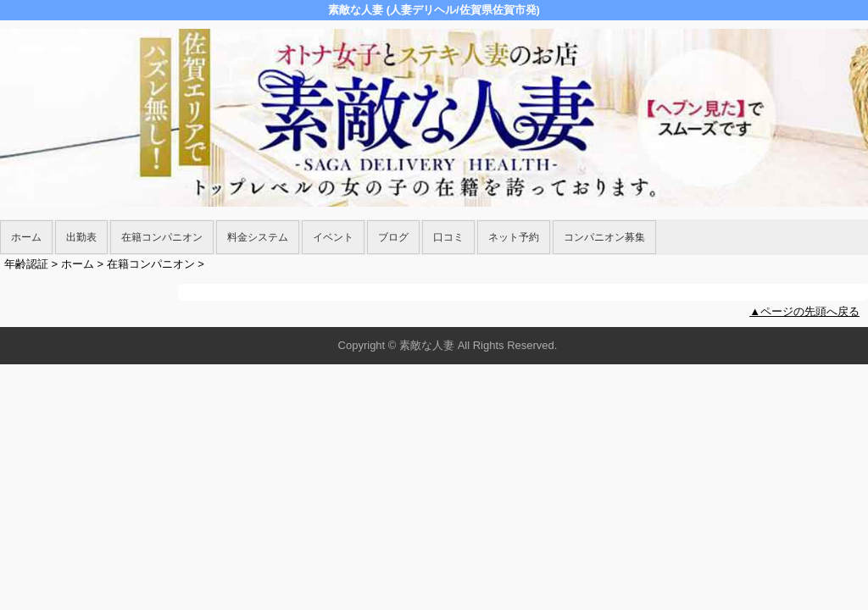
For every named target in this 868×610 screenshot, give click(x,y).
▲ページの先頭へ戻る (804, 311)
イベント (333, 237)
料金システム (258, 237)
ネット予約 (514, 237)
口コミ (448, 237)
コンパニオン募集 (604, 237)
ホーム (26, 237)
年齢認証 (26, 264)
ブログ (393, 237)
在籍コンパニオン (162, 237)
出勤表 (81, 237)
